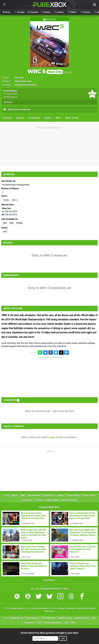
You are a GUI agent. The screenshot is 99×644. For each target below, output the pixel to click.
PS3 (5, 223)
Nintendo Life (17, 618)
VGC (39, 623)
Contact (60, 495)
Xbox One (19, 78)
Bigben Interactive (23, 81)
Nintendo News (82, 618)
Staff (23, 495)
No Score (8, 102)
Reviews (20, 118)
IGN (94, 618)
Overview (8, 118)
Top (7, 495)
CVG (66, 623)
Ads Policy (27, 500)
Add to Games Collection (17, 110)
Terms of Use (89, 495)
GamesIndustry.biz (53, 623)
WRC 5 (45, 71)
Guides (48, 118)
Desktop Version (70, 500)
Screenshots (34, 118)
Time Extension (48, 618)
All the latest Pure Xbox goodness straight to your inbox (49, 633)
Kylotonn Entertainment (26, 85)
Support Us (49, 495)
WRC (5, 232)
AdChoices (70, 608)
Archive (38, 500)
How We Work (34, 495)
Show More (50, 580)
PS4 (11, 223)
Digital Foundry (65, 618)
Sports (15, 200)
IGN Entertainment (40, 608)
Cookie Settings (52, 500)
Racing (6, 200)
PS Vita (19, 223)
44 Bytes (61, 608)
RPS (73, 623)
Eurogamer (29, 623)
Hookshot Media (16, 608)
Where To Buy (72, 118)
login (52, 437)
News (58, 118)
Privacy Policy (73, 495)
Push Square (32, 618)
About (15, 495)
